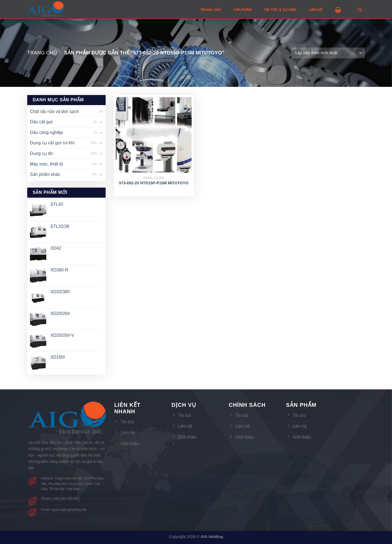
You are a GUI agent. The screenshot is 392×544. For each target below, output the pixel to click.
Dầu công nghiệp (46, 132)
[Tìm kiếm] (360, 10)
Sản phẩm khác (45, 174)
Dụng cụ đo (41, 153)
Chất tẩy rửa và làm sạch (54, 111)
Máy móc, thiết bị (46, 164)
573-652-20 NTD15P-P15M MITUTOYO (154, 183)
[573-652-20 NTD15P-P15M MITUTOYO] (154, 135)
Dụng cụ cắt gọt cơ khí (52, 143)
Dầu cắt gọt (41, 122)
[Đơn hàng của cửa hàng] (328, 53)
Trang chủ (42, 53)
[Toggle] (101, 122)
